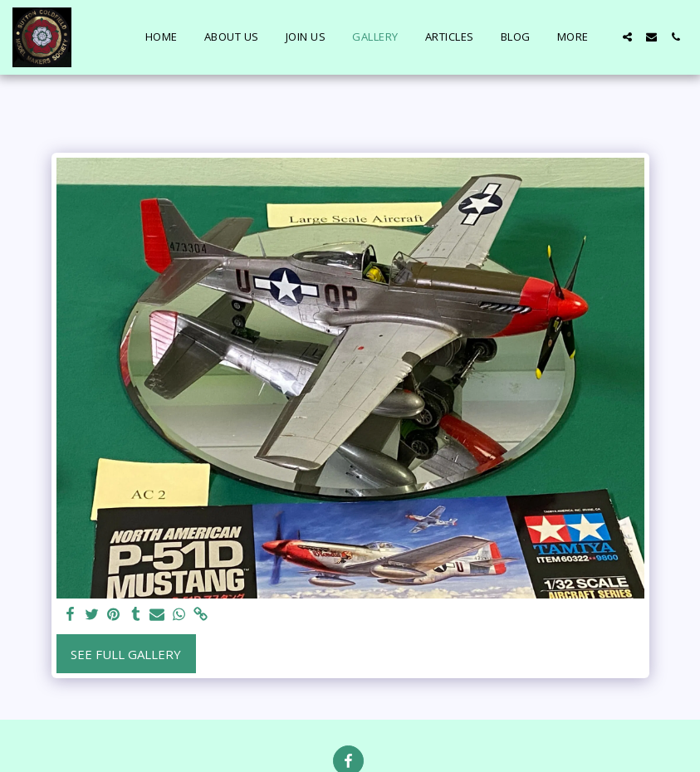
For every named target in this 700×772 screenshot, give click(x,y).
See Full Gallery (126, 654)
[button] (627, 37)
